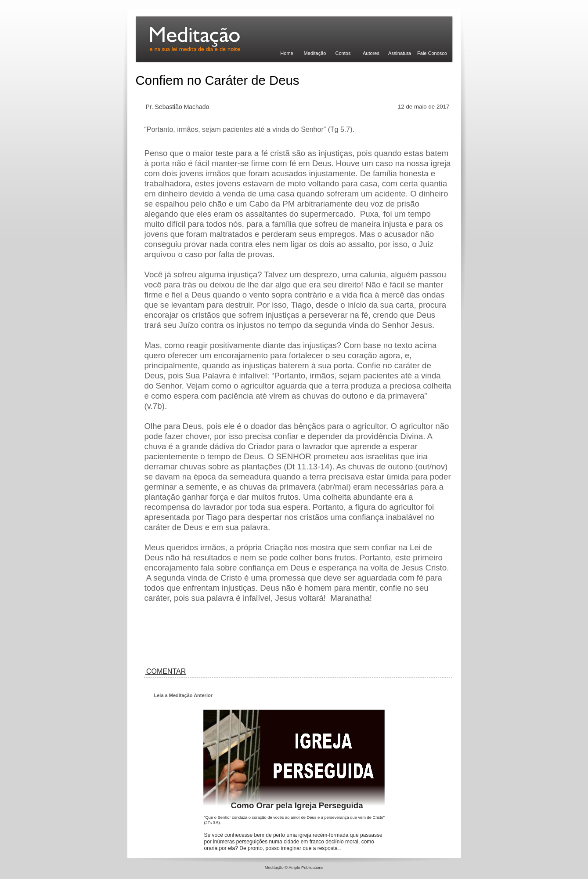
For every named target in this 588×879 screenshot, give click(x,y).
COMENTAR (165, 671)
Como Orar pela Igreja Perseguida (297, 805)
